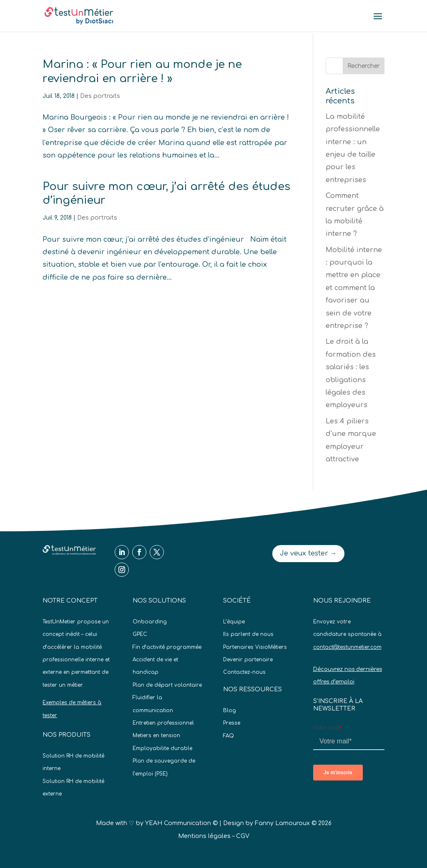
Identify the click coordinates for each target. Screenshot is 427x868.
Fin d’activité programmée (167, 647)
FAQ (229, 736)
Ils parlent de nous (248, 634)
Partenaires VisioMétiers (255, 647)
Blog (230, 710)
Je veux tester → (308, 553)
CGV (243, 836)
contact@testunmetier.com (347, 647)
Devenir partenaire (248, 660)
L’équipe (234, 622)
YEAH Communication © (181, 823)
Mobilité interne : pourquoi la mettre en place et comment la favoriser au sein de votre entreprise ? (354, 288)
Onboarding (150, 622)
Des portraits (100, 96)
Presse (232, 723)
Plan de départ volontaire (167, 685)
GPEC (140, 634)
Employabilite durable (162, 748)
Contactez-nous (244, 672)
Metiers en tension (156, 735)
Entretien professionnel (163, 723)
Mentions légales (204, 836)
